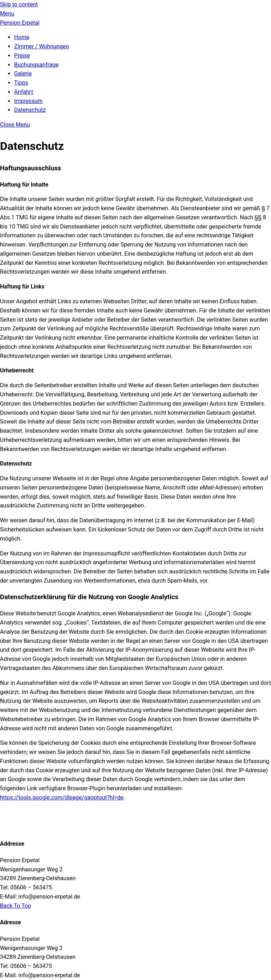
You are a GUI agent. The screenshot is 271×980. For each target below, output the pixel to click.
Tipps (21, 83)
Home (22, 37)
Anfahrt (24, 92)
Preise (22, 56)
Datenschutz (30, 110)
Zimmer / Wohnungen (42, 46)
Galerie (23, 74)
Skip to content (19, 4)
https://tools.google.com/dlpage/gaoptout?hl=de (62, 798)
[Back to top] (16, 906)
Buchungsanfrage (36, 65)
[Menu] (7, 14)
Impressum (28, 101)
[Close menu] (15, 125)
